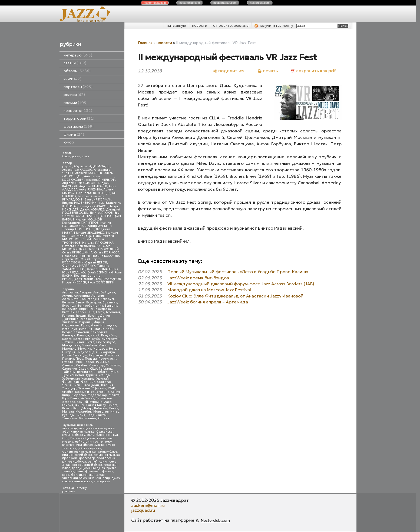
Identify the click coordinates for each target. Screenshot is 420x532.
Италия (99, 329)
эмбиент (95, 478)
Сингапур (97, 365)
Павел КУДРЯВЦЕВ (76, 256)
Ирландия (108, 325)
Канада (83, 335)
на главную (176, 26)
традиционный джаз (88, 468)
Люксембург (106, 342)
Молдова (100, 349)
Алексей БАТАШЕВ (89, 173)
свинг (103, 462)
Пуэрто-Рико (72, 362)
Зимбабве (70, 322)
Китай (95, 335)
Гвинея (80, 405)
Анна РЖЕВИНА (90, 190)
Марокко (69, 349)
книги (72, 79)
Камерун (69, 335)
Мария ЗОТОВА (89, 236)
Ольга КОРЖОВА (107, 252)
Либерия (101, 408)
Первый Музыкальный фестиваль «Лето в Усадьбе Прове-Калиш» (238, 272)
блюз (66, 156)
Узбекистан (71, 379)
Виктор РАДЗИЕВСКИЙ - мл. (83, 203)
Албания (88, 398)
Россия (89, 362)
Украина (88, 379)
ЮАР (111, 388)
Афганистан (71, 299)
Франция (88, 382)
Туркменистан (73, 375)
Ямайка (68, 392)
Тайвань (69, 372)
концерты (78, 111)
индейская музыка (90, 445)
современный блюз (87, 465)
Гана (91, 312)
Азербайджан (104, 292)
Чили (76, 385)
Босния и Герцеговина (92, 392)
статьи (75, 63)
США (94, 369)
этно (85, 156)
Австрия (86, 292)
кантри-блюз (107, 452)
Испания (85, 329)
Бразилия (110, 302)
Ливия (114, 408)
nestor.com (155, 3)
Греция (81, 316)
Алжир (67, 296)
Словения (70, 369)
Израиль (86, 322)
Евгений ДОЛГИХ (98, 216)
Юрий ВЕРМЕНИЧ (100, 272)
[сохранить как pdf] (313, 71)
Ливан (79, 342)
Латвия (67, 342)
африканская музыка (78, 432)
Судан (83, 369)
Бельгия (68, 302)
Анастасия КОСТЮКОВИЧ (81, 178)
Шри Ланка (71, 398)
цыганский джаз (92, 475)
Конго (67, 408)
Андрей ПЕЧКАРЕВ (93, 186)
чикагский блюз (75, 478)
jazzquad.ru (143, 510)
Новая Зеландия (75, 355)
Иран (95, 325)
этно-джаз (102, 481)
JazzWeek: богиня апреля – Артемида (208, 302)
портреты (78, 87)
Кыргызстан (110, 339)
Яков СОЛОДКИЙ (101, 282)
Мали (102, 345)
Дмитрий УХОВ (101, 213)
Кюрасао (79, 395)
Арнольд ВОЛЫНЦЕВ (94, 193)
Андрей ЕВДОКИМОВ (79, 183)
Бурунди (69, 306)
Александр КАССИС (77, 170)
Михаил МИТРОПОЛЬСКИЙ (88, 238)
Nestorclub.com (215, 520)
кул (115, 435)
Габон (81, 312)
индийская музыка (87, 448)
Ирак (85, 325)
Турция (91, 375)
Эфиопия (99, 388)
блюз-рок (104, 435)
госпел (98, 442)
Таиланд (105, 369)
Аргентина (82, 296)
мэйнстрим (83, 442)
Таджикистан (97, 415)
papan (67, 166)
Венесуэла (70, 309)
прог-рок (70, 458)
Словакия (113, 365)
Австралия (70, 292)
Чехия (67, 385)
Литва (90, 342)
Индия (99, 322)
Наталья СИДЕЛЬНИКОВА (82, 246)
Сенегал (68, 365)
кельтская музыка (107, 455)
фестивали (79, 127)
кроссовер (87, 458)
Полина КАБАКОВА (106, 256)
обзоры (77, 71)
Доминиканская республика (84, 319)
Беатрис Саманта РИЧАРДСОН (83, 198)
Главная (145, 43)
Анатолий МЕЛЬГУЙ (101, 180)
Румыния (103, 362)
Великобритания (90, 306)
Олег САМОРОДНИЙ (103, 249)
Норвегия (96, 355)
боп (65, 438)
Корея (67, 339)
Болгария (94, 302)
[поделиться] (229, 71)
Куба (96, 339)
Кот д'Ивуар (83, 408)
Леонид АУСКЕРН (98, 226)
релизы (74, 95)
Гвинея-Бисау (96, 405)
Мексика (85, 349)
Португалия (107, 359)
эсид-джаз (111, 478)
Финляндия (71, 382)
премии (76, 103)
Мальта (114, 395)
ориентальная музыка (79, 452)
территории (79, 118)
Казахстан (81, 332)
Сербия (82, 365)
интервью (78, 55)
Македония (71, 345)
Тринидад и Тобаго (92, 372)
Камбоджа (99, 332)
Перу (80, 359)
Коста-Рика (82, 339)
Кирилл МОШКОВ (89, 220)
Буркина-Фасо (101, 402)
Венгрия (111, 306)
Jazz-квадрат (90, 21)
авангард (70, 428)
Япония (103, 418)
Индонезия (71, 325)
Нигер (115, 412)
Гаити (100, 312)
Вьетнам (68, 312)
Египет (113, 405)
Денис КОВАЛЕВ (92, 210)
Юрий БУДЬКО (74, 272)
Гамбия (68, 405)
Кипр (66, 395)
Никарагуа (107, 352)
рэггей (93, 462)
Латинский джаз (83, 438)
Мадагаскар (97, 395)
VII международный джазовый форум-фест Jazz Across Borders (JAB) (241, 284)
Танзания (70, 418)
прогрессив (106, 458)
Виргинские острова (95, 309)
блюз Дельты (85, 435)
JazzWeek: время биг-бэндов (198, 278)
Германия (113, 312)
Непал (114, 349)
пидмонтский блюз (77, 455)
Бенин (80, 302)
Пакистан (112, 355)
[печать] (268, 71)
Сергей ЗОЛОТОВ (76, 259)
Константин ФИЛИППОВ (80, 223)
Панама (68, 359)
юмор (69, 142)
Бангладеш (90, 299)
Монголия (101, 412)
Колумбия (109, 335)
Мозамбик (84, 412)
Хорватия (104, 382)
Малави (68, 412)
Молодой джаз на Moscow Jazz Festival (209, 290)
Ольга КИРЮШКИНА (77, 252)
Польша (91, 359)
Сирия (80, 415)
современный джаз (77, 481)
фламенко (93, 471)
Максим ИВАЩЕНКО (89, 233)
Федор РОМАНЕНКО (102, 269)
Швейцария (91, 385)
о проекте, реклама (231, 26)
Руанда (68, 415)
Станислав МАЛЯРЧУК (79, 266)
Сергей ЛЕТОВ (96, 262)
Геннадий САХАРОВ (94, 206)
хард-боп (70, 475)
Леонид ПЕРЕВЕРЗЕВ (78, 229)
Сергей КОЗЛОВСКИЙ (82, 261)
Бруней (82, 402)
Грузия (93, 316)
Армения (98, 296)
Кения (115, 392)
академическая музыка (97, 428)
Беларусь (108, 299)
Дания (105, 316)
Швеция (107, 385)
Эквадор (69, 388)
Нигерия (69, 352)
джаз (76, 156)
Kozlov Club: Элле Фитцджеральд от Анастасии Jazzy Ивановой (235, 296)
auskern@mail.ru (148, 505)
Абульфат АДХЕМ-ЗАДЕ (92, 166)
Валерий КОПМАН (98, 200)
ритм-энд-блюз (74, 462)
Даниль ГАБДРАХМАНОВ (102, 279)
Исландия (70, 329)
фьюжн (108, 471)
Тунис (114, 372)
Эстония (84, 388)
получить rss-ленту (274, 26)
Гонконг (68, 316)
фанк (80, 471)
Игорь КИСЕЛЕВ (74, 282)
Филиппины (87, 418)
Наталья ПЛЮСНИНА (98, 243)
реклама (69, 491)
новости (200, 26)
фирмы (74, 134)
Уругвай (102, 379)
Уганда (104, 375)
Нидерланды (87, 352)
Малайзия (89, 345)
